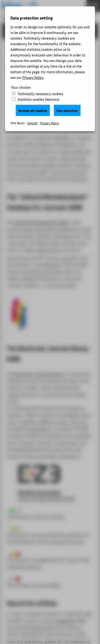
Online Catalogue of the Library (49, 127)
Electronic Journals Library (39, 374)
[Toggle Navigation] (93, 6)
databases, (66, 621)
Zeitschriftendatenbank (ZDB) (42, 222)
